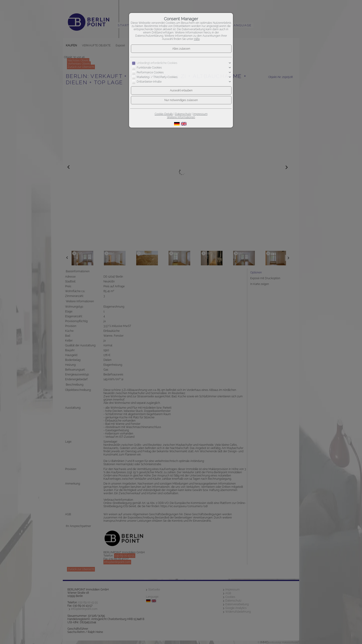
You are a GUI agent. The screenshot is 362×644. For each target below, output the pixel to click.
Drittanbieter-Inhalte (149, 82)
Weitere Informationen (181, 117)
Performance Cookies (150, 72)
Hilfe (197, 39)
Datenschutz (183, 114)
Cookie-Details (164, 114)
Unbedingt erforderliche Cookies (157, 63)
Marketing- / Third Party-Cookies (157, 77)
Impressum (200, 114)
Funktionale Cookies (149, 68)
